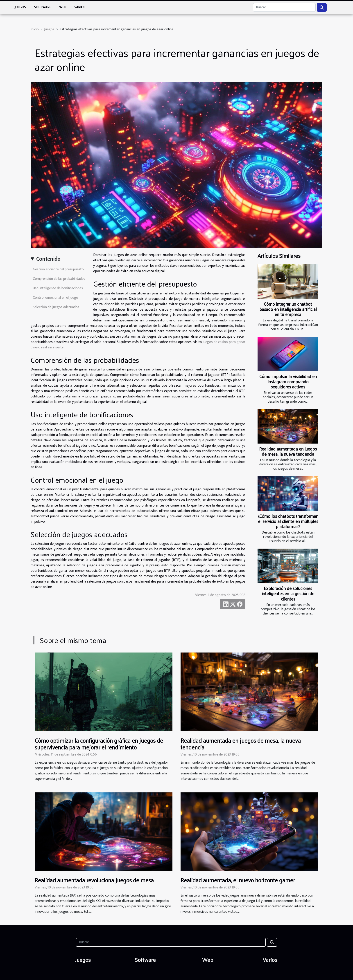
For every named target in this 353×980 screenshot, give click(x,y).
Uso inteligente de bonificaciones (58, 288)
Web (63, 7)
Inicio (35, 29)
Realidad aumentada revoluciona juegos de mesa (94, 880)
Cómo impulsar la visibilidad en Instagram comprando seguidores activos (288, 381)
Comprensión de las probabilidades (59, 279)
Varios (80, 7)
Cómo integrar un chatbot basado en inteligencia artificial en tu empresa (288, 309)
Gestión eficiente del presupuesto (58, 269)
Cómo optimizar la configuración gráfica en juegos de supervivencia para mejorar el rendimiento (99, 744)
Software (43, 7)
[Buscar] (284, 7)
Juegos (20, 7)
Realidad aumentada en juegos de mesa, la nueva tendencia (288, 451)
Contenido (48, 259)
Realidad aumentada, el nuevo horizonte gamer (238, 880)
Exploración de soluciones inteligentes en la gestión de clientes (288, 593)
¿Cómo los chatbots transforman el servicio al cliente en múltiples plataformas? (288, 521)
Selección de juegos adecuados (56, 307)
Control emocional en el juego (55, 298)
